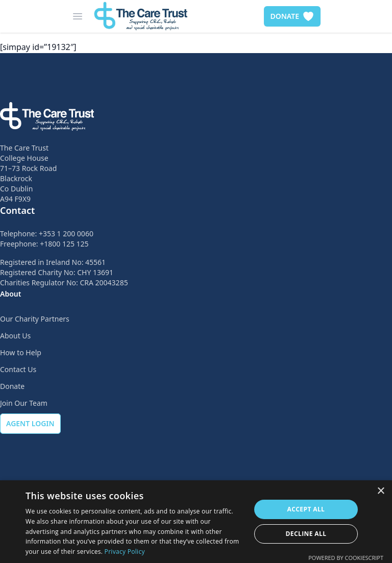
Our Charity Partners (35, 319)
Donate (12, 386)
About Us (15, 336)
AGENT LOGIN (30, 423)
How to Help (21, 352)
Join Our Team (24, 403)
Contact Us (18, 369)
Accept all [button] (306, 509)
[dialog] (196, 522)
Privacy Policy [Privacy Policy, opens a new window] (125, 552)
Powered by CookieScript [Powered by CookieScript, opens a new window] (346, 558)
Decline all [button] (306, 534)
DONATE (292, 16)
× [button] (381, 491)
